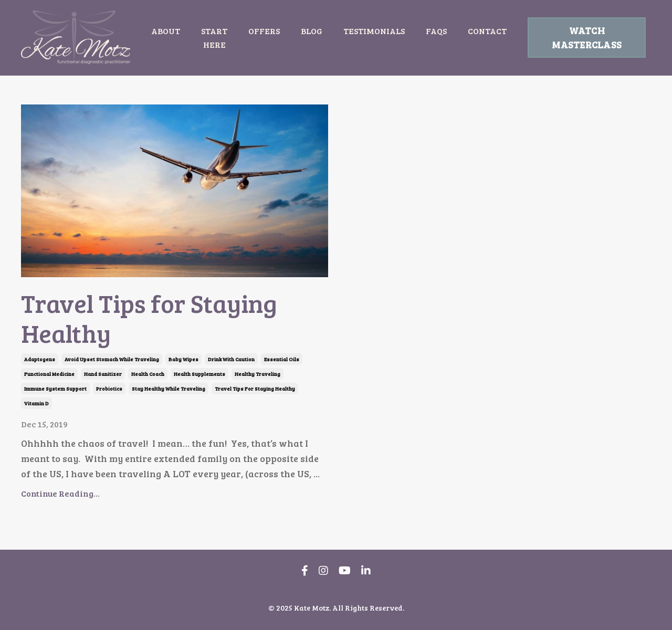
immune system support (55, 388)
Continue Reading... (60, 493)
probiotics (109, 388)
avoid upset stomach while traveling (112, 359)
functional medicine (49, 374)
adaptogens (40, 359)
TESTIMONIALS (374, 31)
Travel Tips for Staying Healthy (149, 318)
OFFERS (264, 31)
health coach (148, 374)
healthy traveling (258, 374)
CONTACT (487, 31)
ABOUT (166, 31)
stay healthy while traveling (169, 388)
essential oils (282, 359)
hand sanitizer (103, 374)
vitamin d (36, 403)
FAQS (436, 31)
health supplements (199, 374)
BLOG (312, 31)
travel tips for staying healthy (255, 388)
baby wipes (183, 359)
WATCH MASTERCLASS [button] (587, 38)
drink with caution (231, 359)
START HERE (214, 38)
